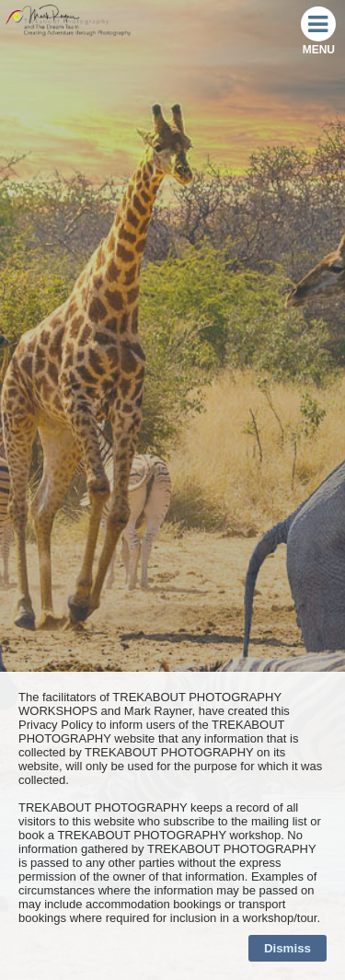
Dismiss (287, 948)
